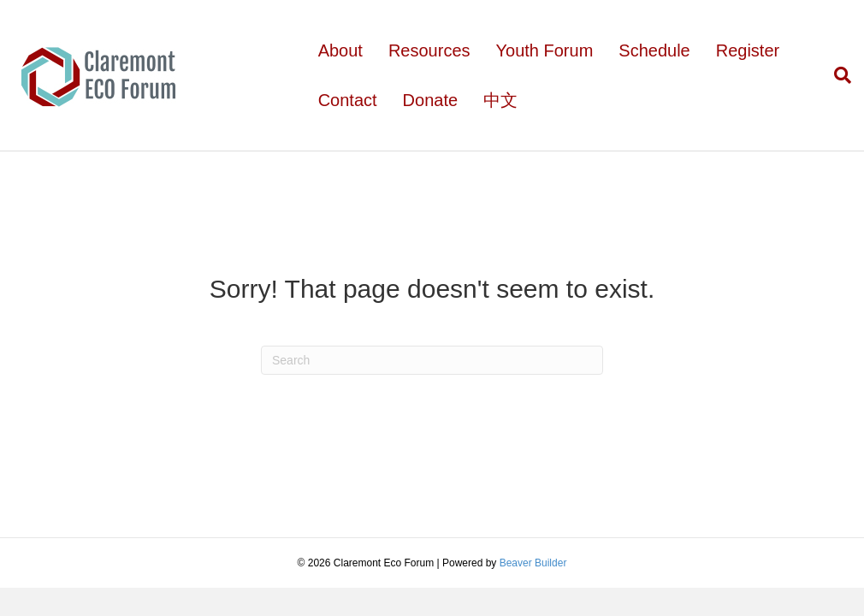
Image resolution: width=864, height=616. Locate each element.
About (340, 50)
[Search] (836, 75)
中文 (500, 100)
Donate (431, 100)
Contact (348, 100)
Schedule (654, 50)
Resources (429, 50)
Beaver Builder (533, 563)
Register (748, 50)
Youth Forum (545, 50)
